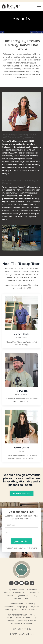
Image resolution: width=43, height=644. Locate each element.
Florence (10, 621)
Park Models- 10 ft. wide (27, 621)
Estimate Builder (17, 604)
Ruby (18, 618)
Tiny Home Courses (29, 610)
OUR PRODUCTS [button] (22, 493)
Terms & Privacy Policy (21, 629)
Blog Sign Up (22, 607)
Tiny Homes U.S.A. (23, 595)
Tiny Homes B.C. (20, 592)
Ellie (34, 618)
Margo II (10, 618)
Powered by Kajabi (22, 638)
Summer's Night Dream (17, 615)
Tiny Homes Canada (16, 590)
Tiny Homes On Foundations (22, 624)
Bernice (27, 618)
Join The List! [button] (21, 541)
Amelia (33, 615)
